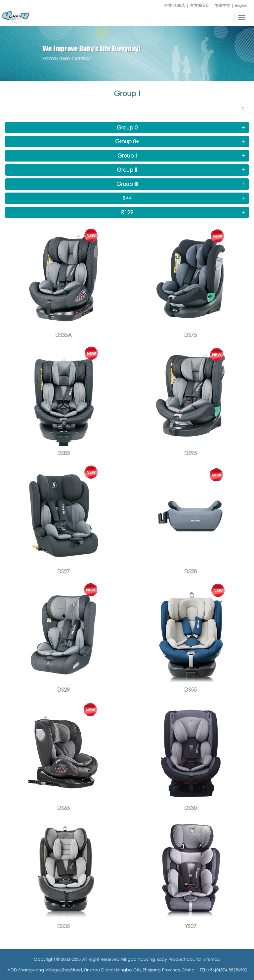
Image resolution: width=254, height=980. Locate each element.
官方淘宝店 (200, 5)
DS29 (63, 690)
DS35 (63, 926)
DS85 (63, 453)
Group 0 (127, 127)
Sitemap (212, 959)
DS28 (190, 571)
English (241, 5)
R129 (127, 212)
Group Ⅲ (127, 184)
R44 (127, 198)
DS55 (190, 690)
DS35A (63, 335)
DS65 (63, 808)
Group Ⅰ (127, 156)
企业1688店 (175, 5)
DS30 (190, 808)
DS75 (190, 335)
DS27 (63, 571)
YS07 (191, 926)
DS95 (190, 453)
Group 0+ (127, 141)
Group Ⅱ (127, 170)
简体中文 (222, 5)
